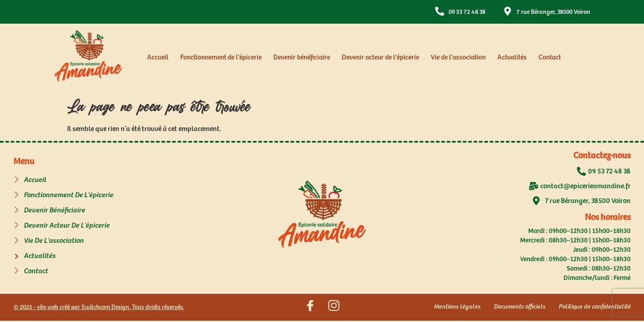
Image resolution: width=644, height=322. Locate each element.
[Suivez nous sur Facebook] (310, 307)
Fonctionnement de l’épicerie (221, 57)
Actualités (512, 57)
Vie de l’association (458, 57)
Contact (550, 57)
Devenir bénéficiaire (302, 57)
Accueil (158, 57)
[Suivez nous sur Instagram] (334, 307)
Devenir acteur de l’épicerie (380, 57)
